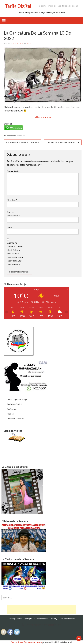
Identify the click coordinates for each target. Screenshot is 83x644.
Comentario (14, 171)
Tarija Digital (18, 6)
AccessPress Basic (47, 619)
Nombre (12, 200)
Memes (10, 414)
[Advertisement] (42, 610)
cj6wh (29, 43)
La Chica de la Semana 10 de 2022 (62, 142)
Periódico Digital (14, 404)
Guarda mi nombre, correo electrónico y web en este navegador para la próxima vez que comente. (15, 253)
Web (9, 227)
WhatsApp (16, 128)
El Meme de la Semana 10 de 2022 (23, 142)
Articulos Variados (15, 418)
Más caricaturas (43, 117)
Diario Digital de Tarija (17, 399)
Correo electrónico (13, 214)
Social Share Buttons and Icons (27, 642)
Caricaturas (20, 136)
